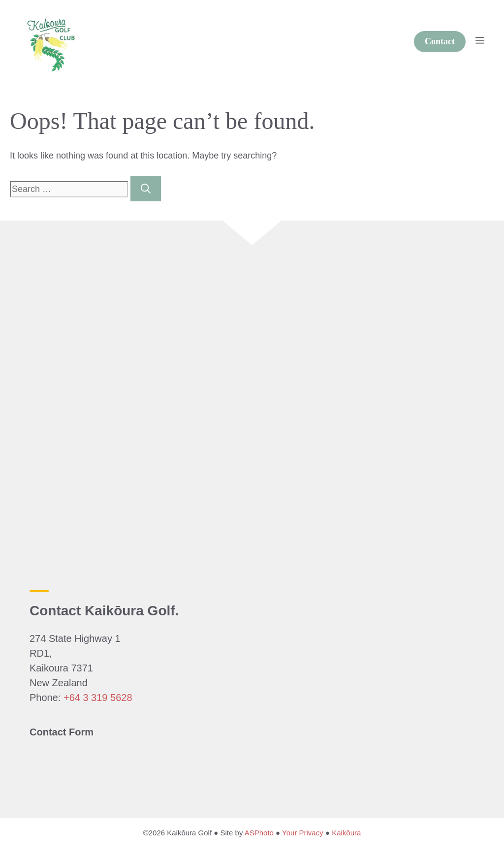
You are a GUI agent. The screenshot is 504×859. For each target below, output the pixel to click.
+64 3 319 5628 (98, 698)
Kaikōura (346, 833)
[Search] (146, 189)
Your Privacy (303, 833)
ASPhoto (259, 833)
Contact (440, 41)
